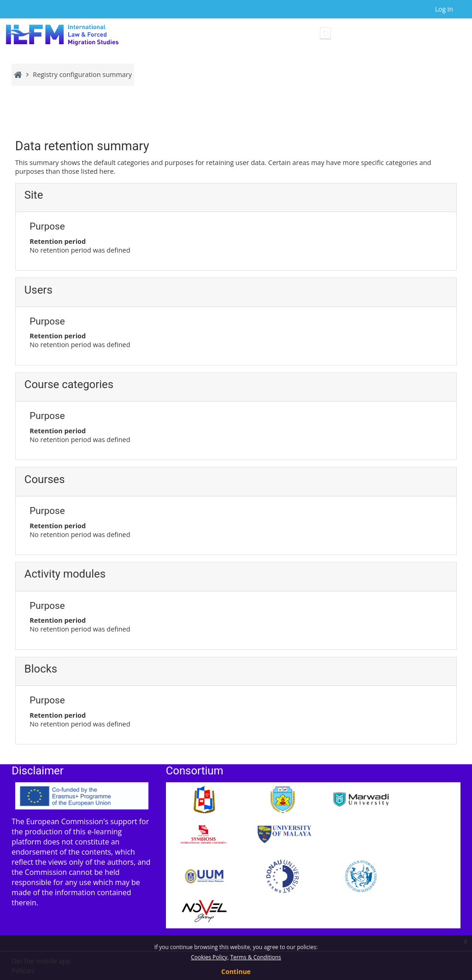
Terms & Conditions (256, 957)
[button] (325, 33)
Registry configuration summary (82, 74)
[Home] (62, 35)
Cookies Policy (209, 957)
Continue (236, 971)
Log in (444, 9)
